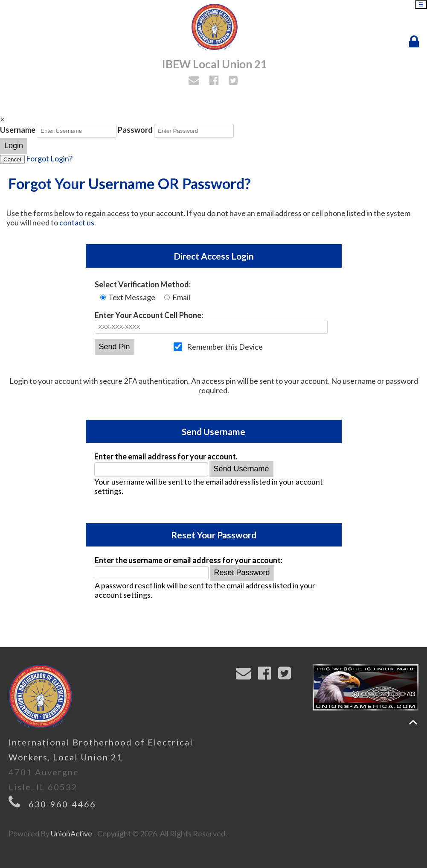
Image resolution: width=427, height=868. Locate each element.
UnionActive (71, 833)
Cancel (12, 159)
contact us (77, 222)
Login (14, 146)
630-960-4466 (62, 804)
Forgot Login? (49, 158)
